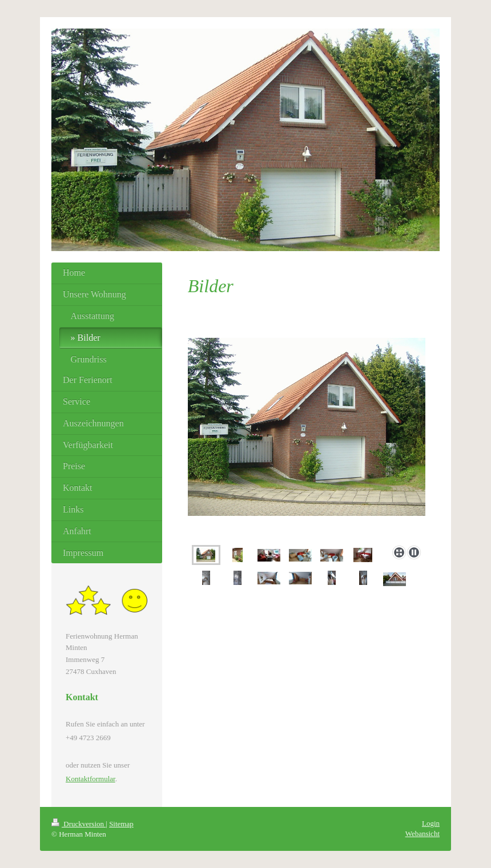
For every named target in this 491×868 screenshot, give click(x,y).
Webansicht (422, 833)
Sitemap (121, 824)
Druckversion (79, 824)
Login (431, 823)
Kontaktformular (90, 779)
